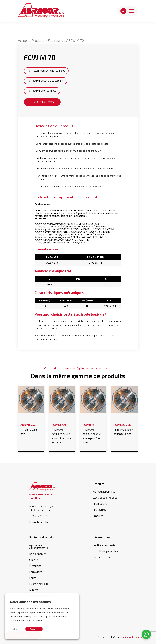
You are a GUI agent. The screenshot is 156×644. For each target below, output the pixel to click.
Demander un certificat (45, 91)
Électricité (35, 566)
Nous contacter (102, 557)
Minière (34, 590)
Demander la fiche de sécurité (48, 81)
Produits (38, 40)
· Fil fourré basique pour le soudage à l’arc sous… (93, 433)
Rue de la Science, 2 (46, 508)
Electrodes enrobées (105, 498)
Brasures (98, 516)
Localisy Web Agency (131, 637)
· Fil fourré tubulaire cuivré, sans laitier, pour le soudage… (62, 433)
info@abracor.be (39, 522)
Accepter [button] (34, 629)
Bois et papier (38, 554)
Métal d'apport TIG (104, 492)
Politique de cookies (105, 545)
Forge (33, 578)
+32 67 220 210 (38, 516)
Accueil (23, 40)
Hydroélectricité (39, 584)
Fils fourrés (57, 40)
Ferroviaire (36, 572)
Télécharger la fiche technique (49, 71)
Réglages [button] (15, 629)
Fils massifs (100, 504)
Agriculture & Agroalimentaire (39, 546)
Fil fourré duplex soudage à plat (124, 429)
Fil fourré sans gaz (31, 429)
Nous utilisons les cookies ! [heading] (31, 602)
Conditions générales (105, 551)
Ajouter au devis (44, 102)
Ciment (33, 560)
